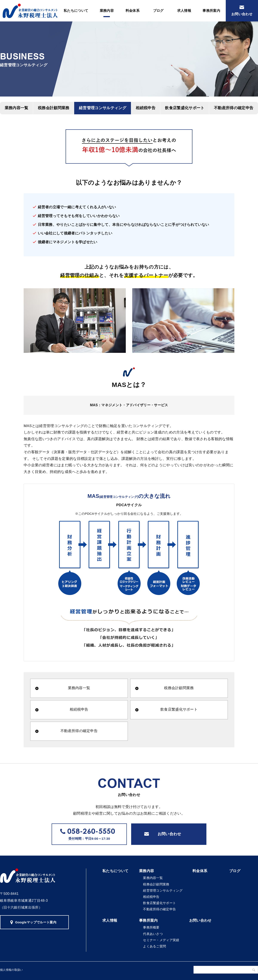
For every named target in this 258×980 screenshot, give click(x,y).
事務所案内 (211, 11)
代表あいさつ (153, 934)
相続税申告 (146, 108)
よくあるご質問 (154, 946)
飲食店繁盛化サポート (185, 108)
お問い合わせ (242, 14)
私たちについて (76, 11)
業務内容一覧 (79, 688)
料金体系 (133, 11)
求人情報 (184, 11)
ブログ (158, 11)
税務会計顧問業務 (54, 108)
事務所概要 (151, 927)
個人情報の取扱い (12, 970)
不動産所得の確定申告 (79, 731)
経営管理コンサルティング (103, 108)
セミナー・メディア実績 (161, 940)
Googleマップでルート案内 (36, 922)
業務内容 (107, 11)
